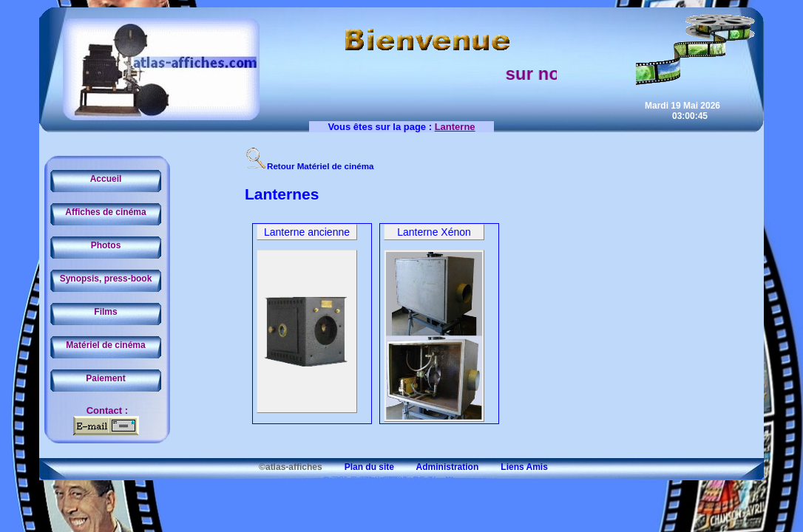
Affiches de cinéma (105, 212)
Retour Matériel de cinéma (309, 166)
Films (105, 312)
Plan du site (359, 467)
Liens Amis (515, 467)
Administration (437, 467)
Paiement (105, 378)
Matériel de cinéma (105, 345)
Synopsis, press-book (106, 279)
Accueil (106, 179)
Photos (106, 245)
